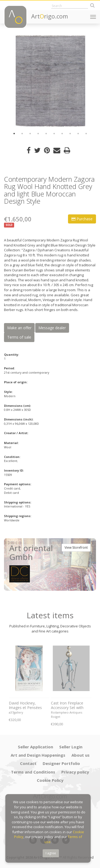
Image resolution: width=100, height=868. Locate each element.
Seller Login (71, 747)
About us (81, 755)
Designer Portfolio (61, 763)
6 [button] (54, 134)
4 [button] (38, 134)
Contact (28, 763)
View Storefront (76, 547)
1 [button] (14, 134)
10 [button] (86, 134)
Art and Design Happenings (38, 755)
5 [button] (46, 134)
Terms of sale (19, 337)
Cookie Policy (50, 780)
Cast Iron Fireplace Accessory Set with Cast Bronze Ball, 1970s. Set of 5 (67, 706)
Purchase (82, 219)
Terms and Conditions (33, 772)
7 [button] (62, 134)
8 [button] (70, 134)
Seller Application (35, 747)
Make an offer (19, 328)
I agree (51, 853)
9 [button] (78, 134)
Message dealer (52, 328)
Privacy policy (75, 772)
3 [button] (30, 134)
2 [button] (22, 134)
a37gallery (16, 712)
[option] (50, 81)
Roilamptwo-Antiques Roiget (67, 715)
